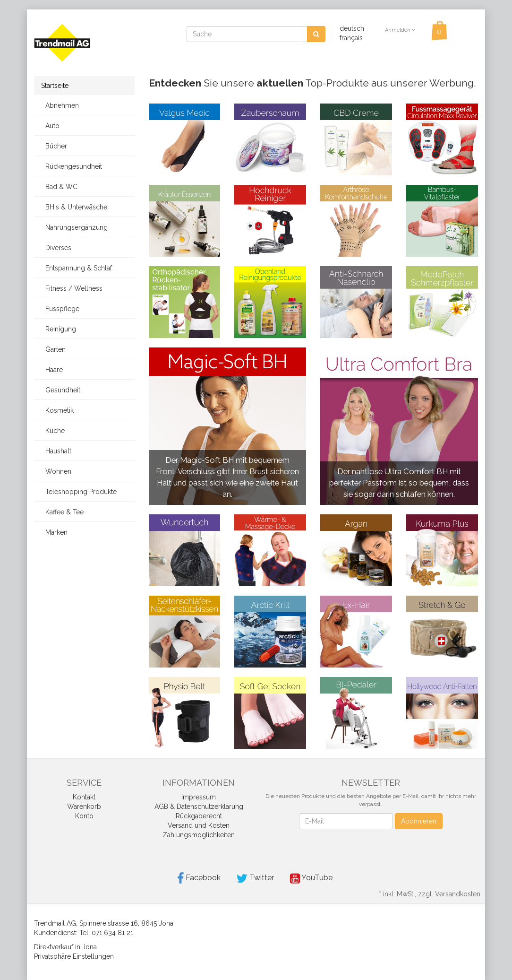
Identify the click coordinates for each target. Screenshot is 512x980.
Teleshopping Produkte (79, 492)
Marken (54, 532)
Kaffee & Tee (62, 512)
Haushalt (56, 451)
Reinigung (59, 329)
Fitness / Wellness (72, 288)
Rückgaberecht (199, 816)
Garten (53, 349)
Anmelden (400, 30)
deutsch (352, 28)
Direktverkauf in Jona (65, 947)
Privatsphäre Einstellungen (74, 956)
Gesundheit (61, 390)
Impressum (199, 797)
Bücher (54, 146)
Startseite (55, 86)
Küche (53, 431)
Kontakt (84, 797)
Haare (52, 370)
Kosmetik (57, 410)
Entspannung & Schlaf (77, 268)
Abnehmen (60, 105)
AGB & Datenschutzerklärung (199, 807)
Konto (84, 816)
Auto (50, 126)
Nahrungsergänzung (74, 227)
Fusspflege (60, 309)
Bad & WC (59, 187)
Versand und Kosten (199, 825)
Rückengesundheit (72, 166)
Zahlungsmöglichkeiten (199, 835)
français (351, 38)
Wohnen (56, 471)
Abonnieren (419, 821)
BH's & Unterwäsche (74, 207)
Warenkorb (84, 807)
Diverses (56, 248)
